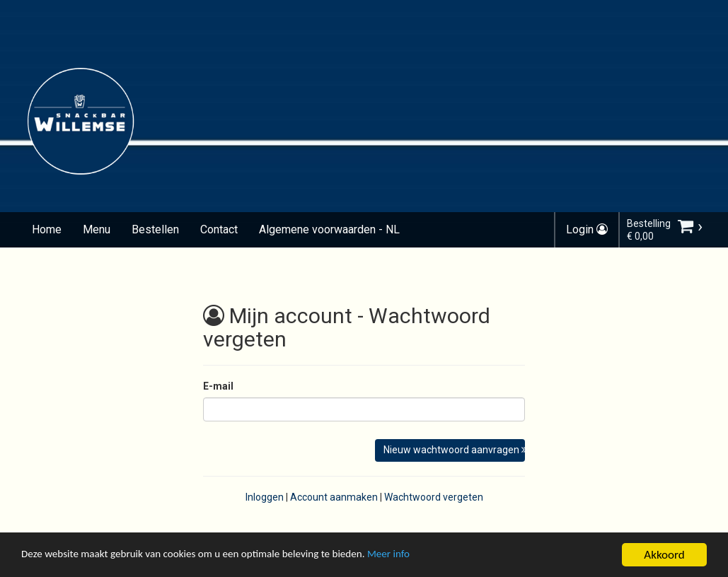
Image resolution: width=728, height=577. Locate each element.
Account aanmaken (334, 497)
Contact (219, 229)
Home (47, 229)
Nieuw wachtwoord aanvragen (455, 450)
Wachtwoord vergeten (434, 497)
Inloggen (265, 497)
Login (587, 229)
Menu (97, 229)
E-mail (218, 386)
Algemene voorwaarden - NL (329, 229)
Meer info (435, 557)
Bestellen (155, 229)
